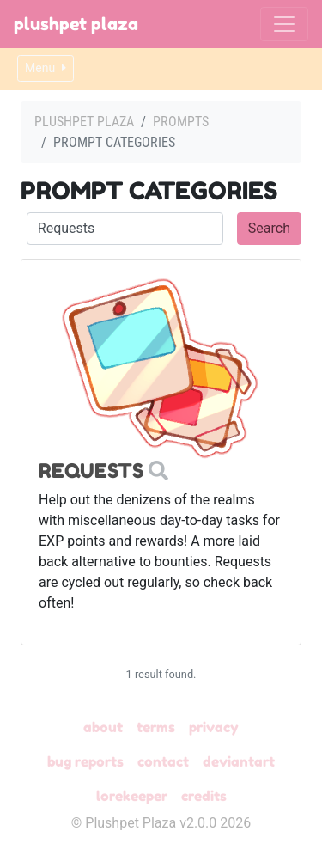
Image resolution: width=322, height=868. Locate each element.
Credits (204, 796)
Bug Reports (85, 761)
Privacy (214, 727)
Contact (163, 761)
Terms (156, 727)
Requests (91, 471)
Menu (46, 68)
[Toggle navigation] (284, 24)
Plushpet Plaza (76, 24)
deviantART (239, 761)
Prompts (181, 122)
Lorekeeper (132, 796)
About (103, 727)
